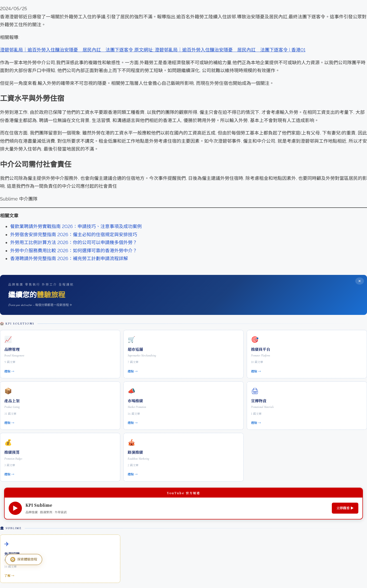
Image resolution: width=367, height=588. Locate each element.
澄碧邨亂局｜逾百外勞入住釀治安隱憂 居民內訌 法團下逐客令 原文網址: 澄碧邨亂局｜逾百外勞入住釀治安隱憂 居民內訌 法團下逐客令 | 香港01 (153, 50)
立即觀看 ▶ (345, 508)
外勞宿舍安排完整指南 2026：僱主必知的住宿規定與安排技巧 (74, 235)
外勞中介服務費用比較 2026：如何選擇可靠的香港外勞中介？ (74, 251)
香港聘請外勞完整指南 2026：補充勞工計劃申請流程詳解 (69, 258)
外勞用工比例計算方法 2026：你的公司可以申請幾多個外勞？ (74, 242)
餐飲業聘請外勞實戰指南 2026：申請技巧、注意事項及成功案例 (76, 226)
